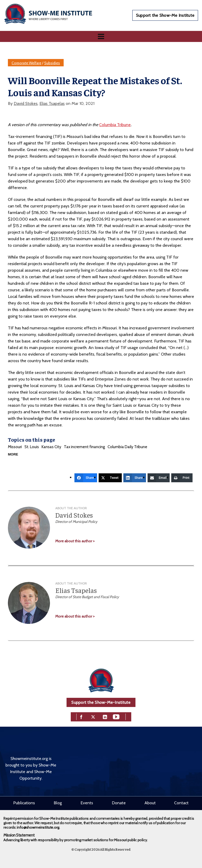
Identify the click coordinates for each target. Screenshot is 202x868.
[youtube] (116, 716)
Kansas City (51, 447)
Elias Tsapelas (52, 103)
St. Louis (32, 447)
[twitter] (93, 716)
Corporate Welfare (26, 63)
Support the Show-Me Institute (165, 15)
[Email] (159, 478)
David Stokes (26, 103)
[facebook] (81, 716)
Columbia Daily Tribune (127, 447)
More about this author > (75, 541)
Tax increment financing (84, 447)
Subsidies (52, 63)
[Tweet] (110, 478)
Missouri (15, 447)
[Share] (86, 478)
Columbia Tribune (115, 125)
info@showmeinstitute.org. (38, 827)
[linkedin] (105, 716)
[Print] (182, 478)
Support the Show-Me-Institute (101, 702)
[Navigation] (101, 36)
